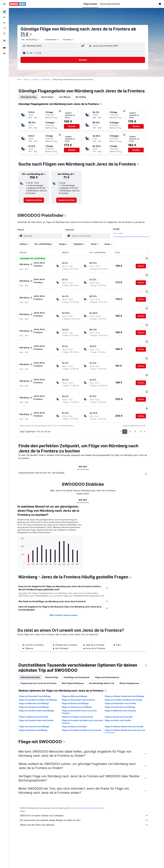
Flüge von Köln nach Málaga (78, 668)
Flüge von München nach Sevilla (37, 688)
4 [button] (144, 403)
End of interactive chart (23, 534)
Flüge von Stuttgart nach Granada (81, 688)
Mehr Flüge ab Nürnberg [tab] (76, 655)
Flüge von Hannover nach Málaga (38, 698)
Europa (30, 79)
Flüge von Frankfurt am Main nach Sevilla (127, 671)
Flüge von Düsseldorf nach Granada (82, 671)
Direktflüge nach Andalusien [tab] (80, 649)
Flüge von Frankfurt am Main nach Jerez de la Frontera (86, 693)
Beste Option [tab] (51, 97)
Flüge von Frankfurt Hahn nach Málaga (40, 682)
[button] (4, 4)
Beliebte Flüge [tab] (55, 649)
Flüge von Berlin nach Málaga (79, 675)
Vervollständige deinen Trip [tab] (105, 655)
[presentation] (34, 34)
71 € (28, 34)
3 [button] (139, 403)
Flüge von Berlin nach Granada (122, 688)
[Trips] (4, 41)
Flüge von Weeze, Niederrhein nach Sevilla (128, 698)
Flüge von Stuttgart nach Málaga (38, 678)
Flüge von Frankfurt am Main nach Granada (85, 701)
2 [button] (134, 403)
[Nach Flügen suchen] (4, 12)
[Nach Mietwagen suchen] (4, 23)
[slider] (153, 237)
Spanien (39, 79)
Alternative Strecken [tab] (34, 649)
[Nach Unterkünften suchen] (4, 17)
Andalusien (50, 79)
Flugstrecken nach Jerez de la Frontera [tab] (42, 655)
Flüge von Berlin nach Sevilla (121, 692)
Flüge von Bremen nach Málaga (37, 701)
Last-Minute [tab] (68, 97)
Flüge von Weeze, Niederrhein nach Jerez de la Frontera (129, 703)
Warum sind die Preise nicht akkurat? (88, 796)
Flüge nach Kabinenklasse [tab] (111, 649)
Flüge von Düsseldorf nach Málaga (39, 668)
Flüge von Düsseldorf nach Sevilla (124, 675)
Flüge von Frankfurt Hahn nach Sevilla (40, 692)
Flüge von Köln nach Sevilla (78, 698)
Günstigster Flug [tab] (32, 97)
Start (23, 79)
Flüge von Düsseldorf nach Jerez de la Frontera (83, 683)
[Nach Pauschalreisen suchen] (4, 28)
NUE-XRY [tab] (86, 438)
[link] (37, 200)
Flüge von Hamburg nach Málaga (80, 678)
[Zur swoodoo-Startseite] (18, 4)
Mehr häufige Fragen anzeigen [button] (67, 586)
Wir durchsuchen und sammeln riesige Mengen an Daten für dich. (88, 792)
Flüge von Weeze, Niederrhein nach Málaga (128, 668)
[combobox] (34, 40)
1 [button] (128, 403)
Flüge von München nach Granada (124, 682)
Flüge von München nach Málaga (38, 675)
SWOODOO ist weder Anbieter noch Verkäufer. (88, 787)
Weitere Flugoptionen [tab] (133, 655)
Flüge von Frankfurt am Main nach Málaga (42, 671)
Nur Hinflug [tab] (84, 97)
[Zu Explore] (4, 33)
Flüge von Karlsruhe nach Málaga (124, 678)
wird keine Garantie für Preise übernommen (91, 779)
